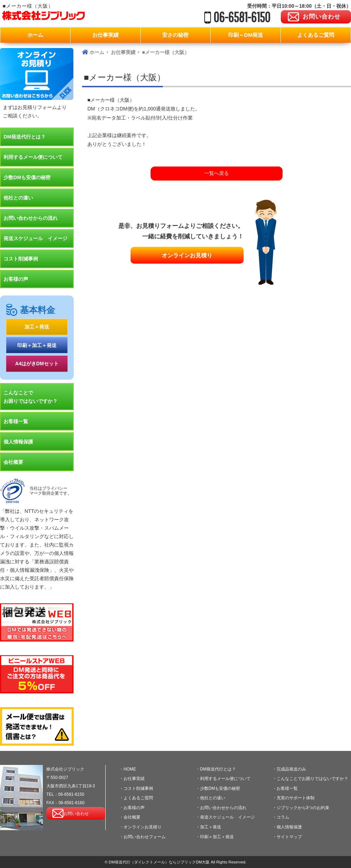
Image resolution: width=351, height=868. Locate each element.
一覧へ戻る (217, 173)
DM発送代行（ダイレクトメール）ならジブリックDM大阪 (159, 862)
